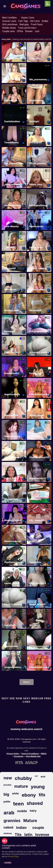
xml (36, 776)
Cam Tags (23, 21)
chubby (23, 778)
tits (42, 795)
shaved (35, 803)
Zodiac (45, 21)
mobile (22, 811)
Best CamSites (9, 18)
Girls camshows (10, 24)
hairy (33, 811)
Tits (18, 835)
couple (38, 828)
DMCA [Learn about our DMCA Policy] (44, 754)
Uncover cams (9, 21)
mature (21, 786)
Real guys (24, 24)
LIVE (48, 45)
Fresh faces (37, 24)
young (38, 787)
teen (19, 804)
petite (7, 802)
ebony (29, 795)
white (15, 793)
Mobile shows (9, 28)
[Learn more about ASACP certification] (31, 763)
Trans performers (27, 28)
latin (28, 835)
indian (21, 828)
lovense (42, 835)
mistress (8, 833)
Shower (29, 31)
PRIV (23, 45)
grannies (12, 821)
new (8, 778)
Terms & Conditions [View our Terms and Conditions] (30, 754)
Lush (37, 31)
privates (7, 785)
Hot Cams (35, 21)
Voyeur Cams (28, 18)
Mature (30, 821)
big (6, 794)
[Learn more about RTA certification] (19, 763)
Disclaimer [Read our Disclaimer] (19, 756)
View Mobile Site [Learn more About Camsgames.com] (33, 756)
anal (43, 777)
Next (26, 682)
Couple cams (8, 31)
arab (9, 813)
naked (8, 827)
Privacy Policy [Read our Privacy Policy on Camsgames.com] (13, 754)
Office (20, 31)
